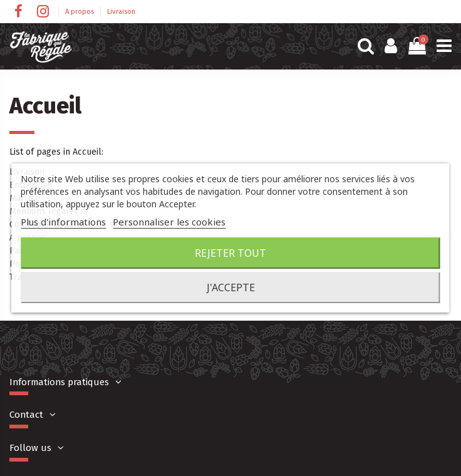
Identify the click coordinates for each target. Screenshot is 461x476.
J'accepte (231, 287)
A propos (80, 12)
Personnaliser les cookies (169, 222)
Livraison (121, 12)
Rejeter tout (230, 253)
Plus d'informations (63, 222)
